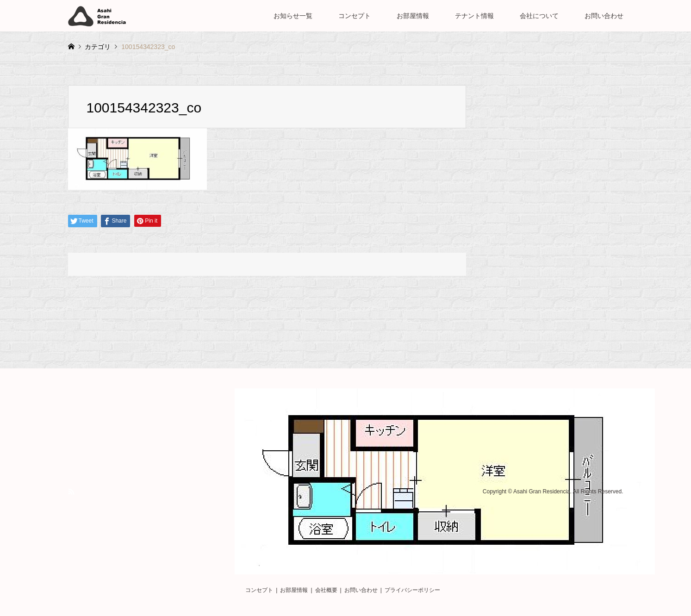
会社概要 (326, 590)
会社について (539, 16)
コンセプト (355, 16)
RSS (71, 492)
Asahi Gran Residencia (542, 492)
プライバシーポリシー (412, 590)
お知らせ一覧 (293, 16)
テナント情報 (474, 16)
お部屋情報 (413, 16)
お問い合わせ (604, 16)
